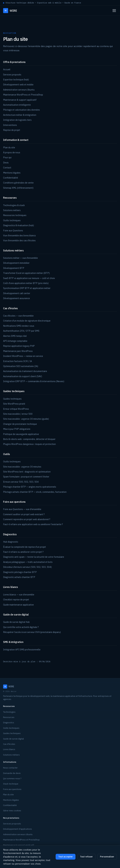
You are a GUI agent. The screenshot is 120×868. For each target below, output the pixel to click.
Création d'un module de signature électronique (27, 321)
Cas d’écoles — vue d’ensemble (18, 316)
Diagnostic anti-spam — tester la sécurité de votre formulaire (34, 557)
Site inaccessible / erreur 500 (18, 414)
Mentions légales (12, 173)
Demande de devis (12, 773)
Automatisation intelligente (17, 105)
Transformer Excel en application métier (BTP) (26, 273)
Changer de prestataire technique (20, 424)
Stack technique (11, 784)
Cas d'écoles (9, 744)
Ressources (9, 717)
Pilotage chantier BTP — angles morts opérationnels (30, 487)
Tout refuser (86, 857)
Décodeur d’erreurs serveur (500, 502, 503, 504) (27, 567)
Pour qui (7, 157)
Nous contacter (10, 768)
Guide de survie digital (13, 739)
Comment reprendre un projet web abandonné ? (27, 519)
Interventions (10, 125)
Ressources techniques (15, 215)
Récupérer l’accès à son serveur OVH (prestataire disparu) (32, 632)
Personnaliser (107, 857)
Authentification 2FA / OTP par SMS (21, 331)
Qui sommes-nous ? (12, 779)
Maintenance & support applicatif (20, 100)
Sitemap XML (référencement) (18, 188)
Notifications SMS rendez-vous (19, 326)
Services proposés (12, 75)
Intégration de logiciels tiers (17, 120)
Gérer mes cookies (12, 811)
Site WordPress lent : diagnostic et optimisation (27, 472)
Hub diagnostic (11, 542)
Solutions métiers (12, 210)
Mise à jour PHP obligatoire (17, 429)
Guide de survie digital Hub (16, 622)
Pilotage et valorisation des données (21, 110)
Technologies (9, 712)
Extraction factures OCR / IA (17, 361)
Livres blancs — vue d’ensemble (19, 595)
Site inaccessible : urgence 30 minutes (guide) (26, 419)
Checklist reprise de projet (16, 600)
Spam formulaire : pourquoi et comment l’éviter (26, 477)
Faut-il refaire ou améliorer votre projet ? (23, 552)
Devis (6, 163)
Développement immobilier (16, 263)
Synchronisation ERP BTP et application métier (27, 288)
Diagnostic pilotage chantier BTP (20, 572)
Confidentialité (11, 178)
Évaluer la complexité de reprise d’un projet (25, 547)
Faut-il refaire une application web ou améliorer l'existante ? (33, 524)
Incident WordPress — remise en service (23, 356)
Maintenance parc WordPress (18, 351)
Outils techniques (12, 220)
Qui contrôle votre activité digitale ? (21, 627)
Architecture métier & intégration (20, 115)
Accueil (7, 69)
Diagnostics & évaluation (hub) (19, 225)
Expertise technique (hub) (16, 80)
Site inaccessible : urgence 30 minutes (22, 467)
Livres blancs (9, 749)
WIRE (10, 11)
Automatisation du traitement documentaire (25, 371)
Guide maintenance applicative (18, 605)
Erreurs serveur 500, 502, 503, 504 (21, 482)
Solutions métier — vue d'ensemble (20, 258)
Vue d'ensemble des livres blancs (19, 235)
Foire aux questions (12, 789)
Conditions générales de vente (18, 183)
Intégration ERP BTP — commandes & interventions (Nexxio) (34, 381)
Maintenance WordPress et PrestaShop (23, 95)
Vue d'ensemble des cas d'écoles (19, 240)
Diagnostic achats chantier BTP (19, 577)
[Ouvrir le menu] (114, 11)
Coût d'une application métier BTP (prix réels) (26, 283)
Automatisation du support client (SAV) (23, 376)
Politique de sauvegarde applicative (21, 434)
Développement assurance (16, 298)
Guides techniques (12, 399)
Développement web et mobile (18, 85)
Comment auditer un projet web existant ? (24, 514)
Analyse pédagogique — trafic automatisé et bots (28, 562)
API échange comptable (15, 341)
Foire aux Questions (13, 230)
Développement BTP (14, 268)
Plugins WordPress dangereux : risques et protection (29, 444)
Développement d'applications (17, 829)
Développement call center (17, 293)
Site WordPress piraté (14, 404)
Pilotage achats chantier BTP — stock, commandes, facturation (35, 492)
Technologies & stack (14, 205)
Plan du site (9, 147)
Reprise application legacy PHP (19, 346)
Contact (7, 168)
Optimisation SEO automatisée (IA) (21, 366)
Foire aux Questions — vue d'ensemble (22, 509)
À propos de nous (12, 152)
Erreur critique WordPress (16, 409)
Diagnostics (9, 723)
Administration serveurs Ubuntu (19, 90)
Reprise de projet (12, 130)
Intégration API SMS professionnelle (22, 650)
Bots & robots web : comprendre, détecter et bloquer (29, 439)
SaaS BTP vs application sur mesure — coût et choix (29, 278)
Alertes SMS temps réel (15, 336)
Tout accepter (66, 857)
